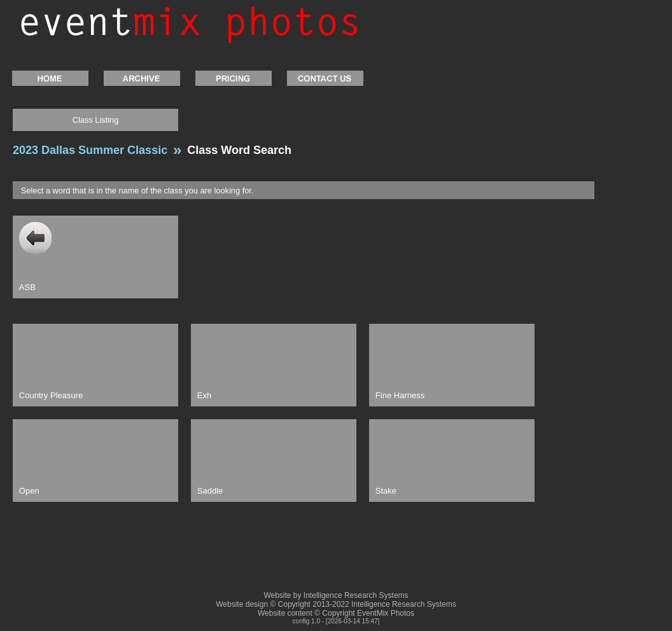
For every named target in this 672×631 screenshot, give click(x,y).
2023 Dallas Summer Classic (90, 150)
